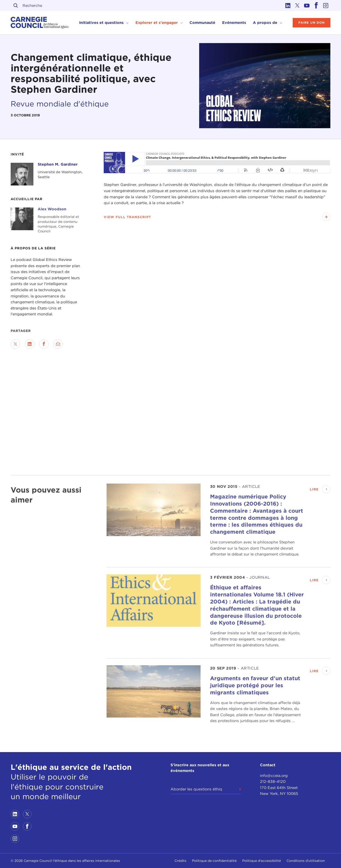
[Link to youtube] (307, 5)
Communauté (202, 23)
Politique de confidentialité (214, 861)
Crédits (180, 861)
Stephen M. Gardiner (58, 164)
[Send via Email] (58, 344)
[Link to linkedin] (288, 5)
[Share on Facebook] (44, 344)
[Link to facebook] (316, 5)
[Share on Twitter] (15, 344)
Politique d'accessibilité (262, 861)
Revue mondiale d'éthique (60, 104)
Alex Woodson (52, 209)
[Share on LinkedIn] (30, 344)
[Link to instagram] (326, 5)
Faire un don (312, 23)
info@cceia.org (274, 776)
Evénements (234, 23)
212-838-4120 (273, 782)
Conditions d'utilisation (306, 861)
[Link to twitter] (297, 5)
